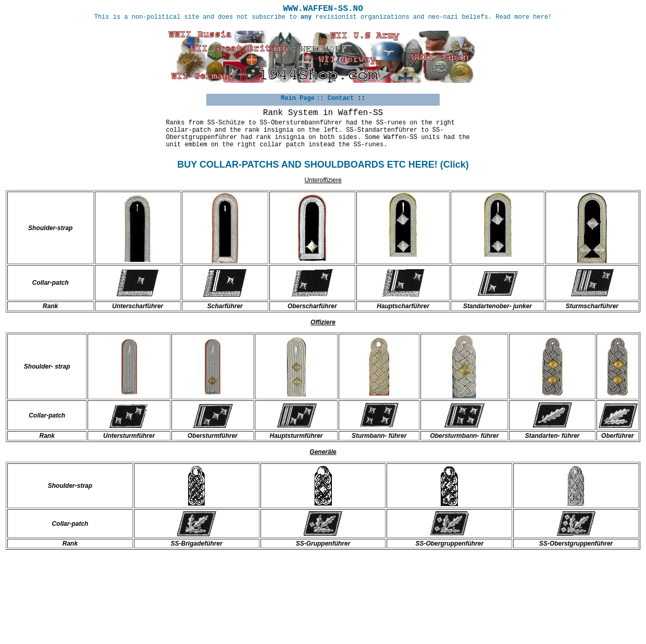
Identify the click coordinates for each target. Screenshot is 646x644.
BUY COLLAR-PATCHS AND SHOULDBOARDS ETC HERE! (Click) (323, 165)
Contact (341, 98)
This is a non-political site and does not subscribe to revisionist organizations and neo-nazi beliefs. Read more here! (323, 17)
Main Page (298, 98)
